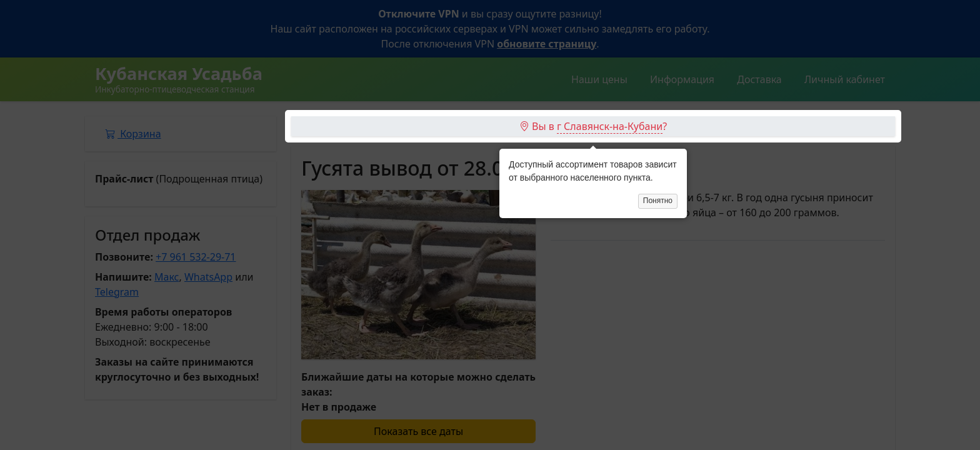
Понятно (658, 143)
